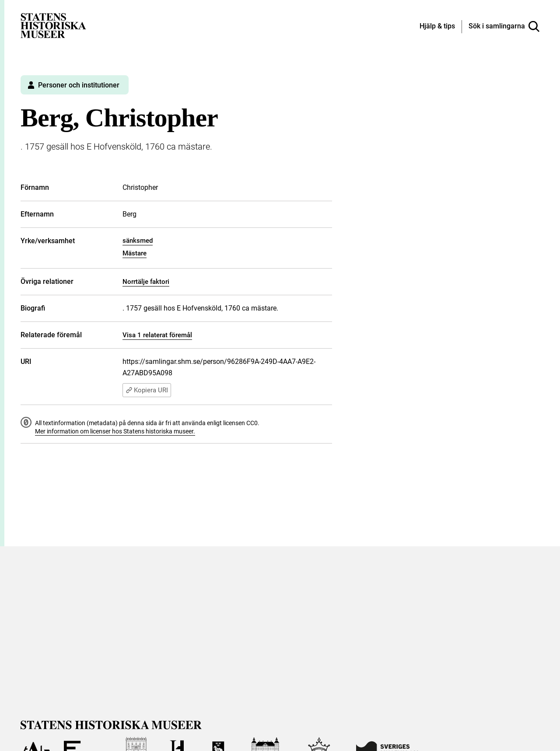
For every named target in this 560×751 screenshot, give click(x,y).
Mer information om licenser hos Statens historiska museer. (115, 431)
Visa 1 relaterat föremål (157, 335)
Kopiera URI (147, 390)
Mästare (135, 253)
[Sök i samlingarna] (504, 27)
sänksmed (138, 241)
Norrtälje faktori (146, 282)
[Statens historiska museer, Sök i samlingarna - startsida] (53, 25)
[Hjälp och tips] (437, 27)
